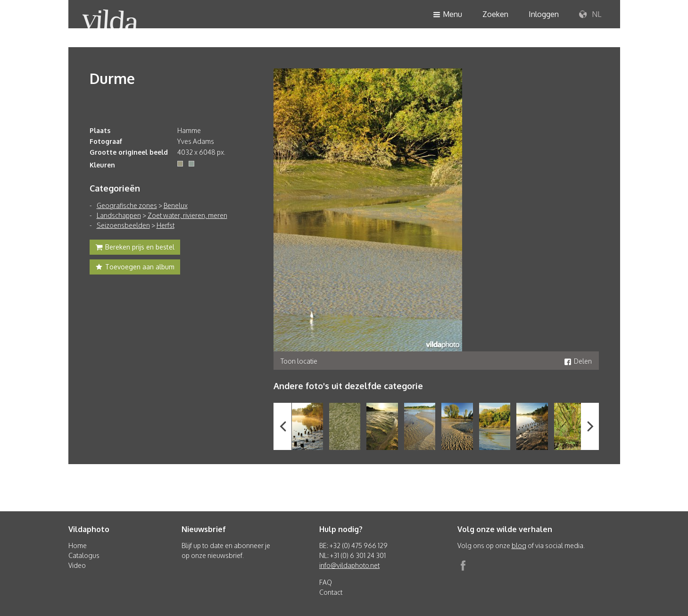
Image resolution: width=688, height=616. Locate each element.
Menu (448, 15)
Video (77, 565)
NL (590, 15)
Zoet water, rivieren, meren (187, 215)
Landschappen (119, 215)
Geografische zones (127, 205)
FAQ (326, 582)
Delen (578, 361)
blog (519, 545)
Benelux (176, 205)
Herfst (166, 225)
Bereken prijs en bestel (135, 248)
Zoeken (495, 14)
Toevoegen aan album (135, 268)
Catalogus (84, 555)
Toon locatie (299, 361)
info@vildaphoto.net (349, 565)
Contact (331, 592)
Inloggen (544, 14)
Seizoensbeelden (123, 225)
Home (78, 545)
